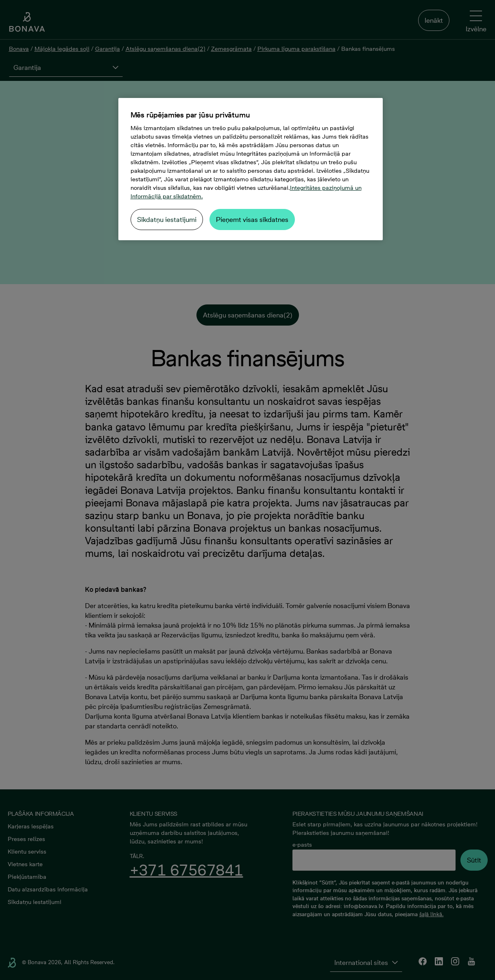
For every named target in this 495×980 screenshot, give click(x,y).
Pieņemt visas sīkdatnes (252, 219)
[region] (251, 169)
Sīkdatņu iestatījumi (167, 219)
